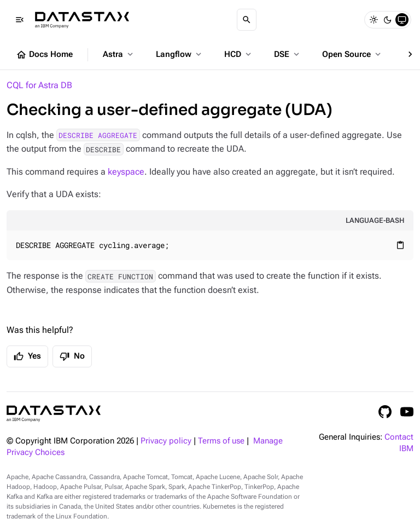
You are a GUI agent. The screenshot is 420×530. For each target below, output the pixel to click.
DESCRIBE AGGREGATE (98, 135)
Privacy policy (166, 441)
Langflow (180, 54)
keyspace (126, 172)
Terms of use (221, 441)
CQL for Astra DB (39, 85)
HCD (239, 54)
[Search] (247, 20)
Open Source (352, 54)
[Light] (374, 20)
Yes (27, 356)
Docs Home (44, 55)
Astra (119, 54)
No (72, 356)
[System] (402, 20)
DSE (288, 54)
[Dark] (388, 20)
